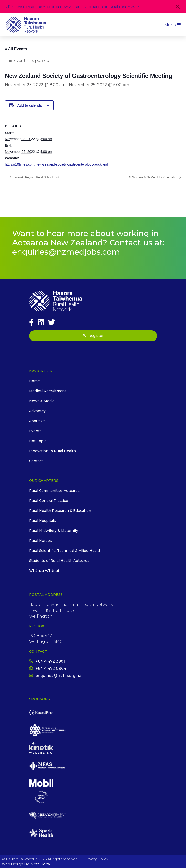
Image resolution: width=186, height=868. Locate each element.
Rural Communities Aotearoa (54, 491)
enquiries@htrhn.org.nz (55, 676)
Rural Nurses (40, 541)
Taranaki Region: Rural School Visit (36, 177)
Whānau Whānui (44, 571)
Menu (173, 25)
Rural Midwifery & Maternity (54, 531)
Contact (36, 461)
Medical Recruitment (48, 391)
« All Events (16, 49)
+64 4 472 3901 (47, 661)
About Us (37, 421)
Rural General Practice (49, 501)
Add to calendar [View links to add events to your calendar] (30, 105)
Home (34, 381)
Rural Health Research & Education (60, 511)
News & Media (42, 401)
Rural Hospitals (42, 521)
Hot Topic (38, 441)
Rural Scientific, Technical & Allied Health (65, 551)
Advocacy (37, 411)
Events (35, 431)
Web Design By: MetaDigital (26, 864)
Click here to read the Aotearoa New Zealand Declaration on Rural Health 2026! (73, 7)
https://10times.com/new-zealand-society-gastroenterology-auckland (57, 164)
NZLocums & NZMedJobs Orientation (154, 177)
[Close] (178, 7)
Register (93, 336)
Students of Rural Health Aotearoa (59, 561)
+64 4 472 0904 (48, 668)
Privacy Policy (96, 859)
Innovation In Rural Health (52, 451)
